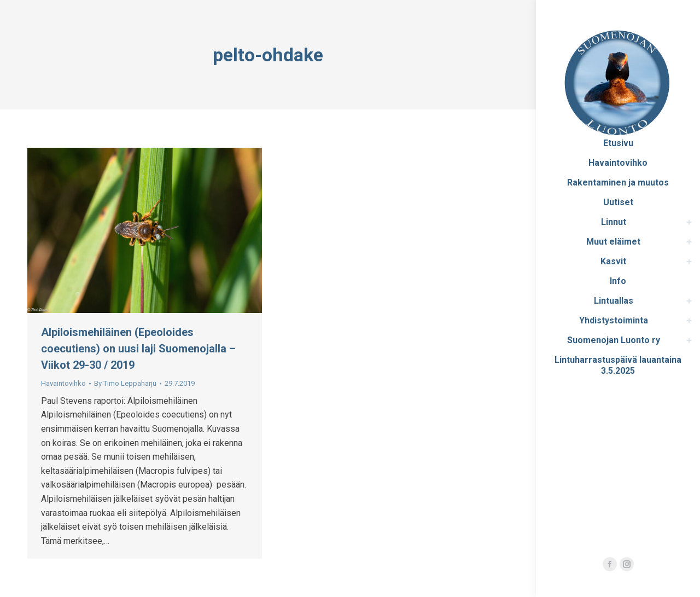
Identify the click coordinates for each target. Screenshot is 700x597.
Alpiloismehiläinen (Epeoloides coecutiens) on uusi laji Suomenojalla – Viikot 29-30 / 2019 (138, 349)
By (125, 383)
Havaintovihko (63, 383)
